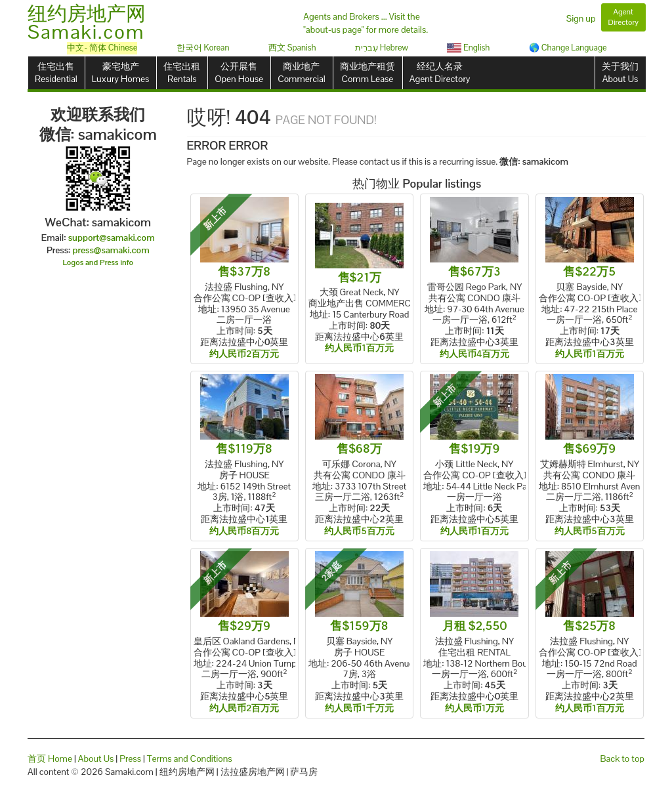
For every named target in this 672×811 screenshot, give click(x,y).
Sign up (581, 18)
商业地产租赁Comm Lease (367, 73)
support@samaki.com (112, 238)
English (468, 48)
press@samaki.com (111, 250)
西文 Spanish (292, 48)
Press (130, 759)
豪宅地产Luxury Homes (120, 73)
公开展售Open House (239, 73)
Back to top (622, 759)
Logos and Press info (98, 262)
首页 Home (50, 759)
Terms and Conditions (190, 759)
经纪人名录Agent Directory (440, 73)
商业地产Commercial (302, 73)
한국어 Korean (203, 48)
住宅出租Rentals (182, 73)
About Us (96, 759)
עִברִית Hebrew (382, 48)
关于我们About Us (620, 73)
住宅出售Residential (56, 73)
